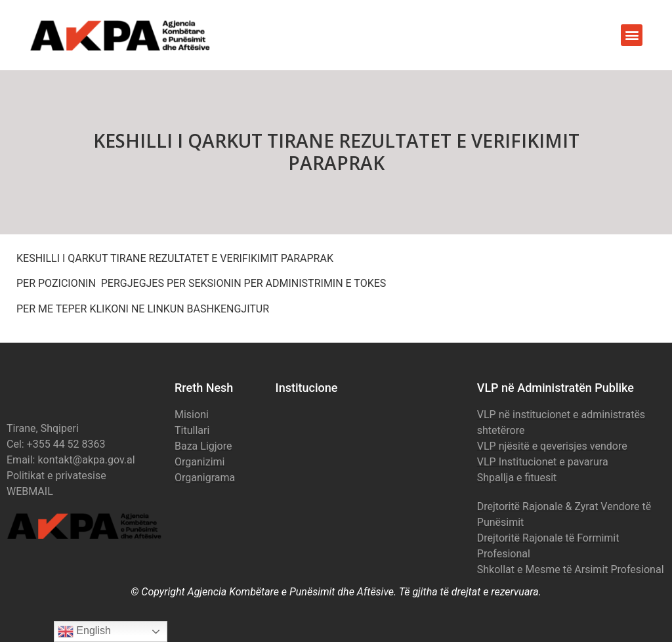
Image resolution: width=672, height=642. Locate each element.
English (84, 631)
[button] (632, 35)
